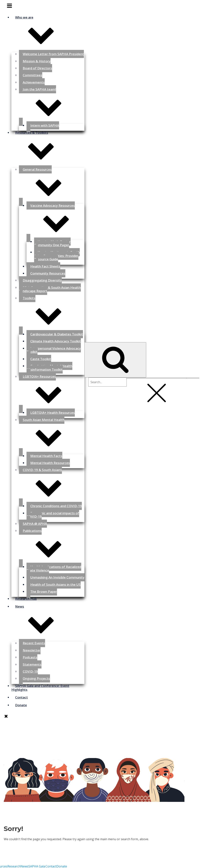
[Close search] (157, 378)
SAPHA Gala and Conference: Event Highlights (40, 688)
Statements (32, 664)
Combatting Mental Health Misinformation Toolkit (49, 368)
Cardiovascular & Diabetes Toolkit (57, 334)
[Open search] (115, 360)
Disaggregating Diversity (42, 280)
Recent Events (34, 643)
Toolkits (52, 312)
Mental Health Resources (50, 463)
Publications (52, 545)
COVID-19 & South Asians (52, 484)
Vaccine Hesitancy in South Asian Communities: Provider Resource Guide (57, 256)
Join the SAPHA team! (52, 104)
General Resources (52, 184)
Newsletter (32, 650)
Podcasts (30, 657)
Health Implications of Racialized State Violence (54, 569)
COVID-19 (30, 671)
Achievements (34, 82)
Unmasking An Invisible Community (57, 577)
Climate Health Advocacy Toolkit (56, 341)
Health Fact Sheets (45, 266)
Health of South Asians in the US (55, 584)
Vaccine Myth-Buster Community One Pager (52, 243)
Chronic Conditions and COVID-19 (56, 506)
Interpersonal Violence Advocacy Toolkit (54, 350)
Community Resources (48, 273)
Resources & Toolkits (48, 147)
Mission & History (37, 61)
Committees (32, 75)
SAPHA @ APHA (35, 524)
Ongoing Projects (36, 678)
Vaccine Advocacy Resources (55, 220)
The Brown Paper (44, 591)
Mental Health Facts (46, 456)
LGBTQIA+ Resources (52, 391)
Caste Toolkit (41, 359)
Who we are (48, 32)
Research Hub (26, 599)
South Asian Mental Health (52, 434)
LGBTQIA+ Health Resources (53, 413)
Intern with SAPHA (45, 125)
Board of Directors (37, 68)
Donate (21, 705)
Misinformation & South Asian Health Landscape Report (50, 289)
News (48, 621)
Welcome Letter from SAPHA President (53, 54)
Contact (21, 697)
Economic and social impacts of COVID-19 (53, 515)
